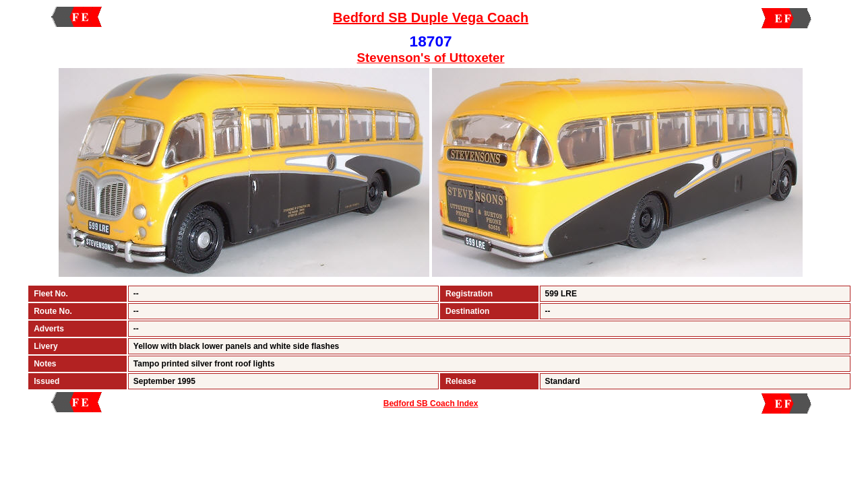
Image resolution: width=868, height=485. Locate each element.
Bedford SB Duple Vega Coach (431, 18)
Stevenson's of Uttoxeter (431, 58)
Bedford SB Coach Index (431, 403)
